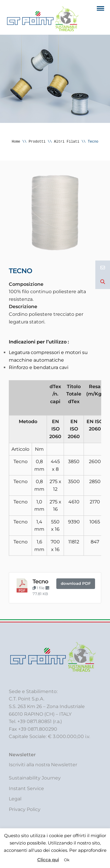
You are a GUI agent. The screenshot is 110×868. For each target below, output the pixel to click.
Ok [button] (67, 860)
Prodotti (37, 142)
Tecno (40, 581)
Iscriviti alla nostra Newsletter (43, 765)
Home (16, 142)
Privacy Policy (25, 809)
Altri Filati (67, 142)
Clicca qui (48, 860)
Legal (15, 799)
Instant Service (26, 788)
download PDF (76, 583)
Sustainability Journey (35, 778)
